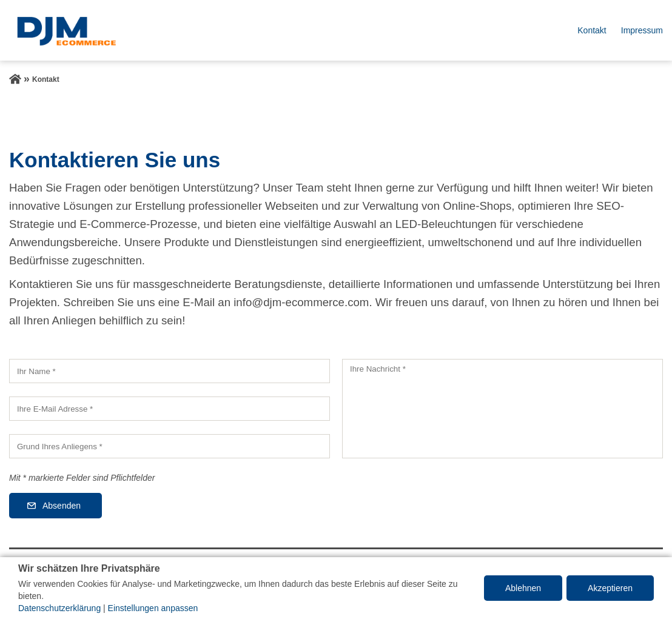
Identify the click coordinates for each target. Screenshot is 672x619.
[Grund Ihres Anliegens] (170, 446)
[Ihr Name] (170, 371)
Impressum (642, 30)
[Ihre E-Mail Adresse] (170, 409)
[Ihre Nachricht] (502, 409)
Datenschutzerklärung (59, 608)
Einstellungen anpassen (153, 608)
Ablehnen (523, 588)
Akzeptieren (610, 588)
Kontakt (592, 30)
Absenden (62, 506)
